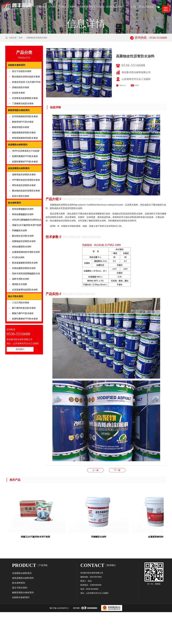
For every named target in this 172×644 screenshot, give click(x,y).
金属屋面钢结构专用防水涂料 (26, 286)
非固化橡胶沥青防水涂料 (24, 302)
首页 (21, 71)
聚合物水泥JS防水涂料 (23, 269)
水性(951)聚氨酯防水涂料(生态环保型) (27, 254)
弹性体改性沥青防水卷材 (24, 219)
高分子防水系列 (20, 621)
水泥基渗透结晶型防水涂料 (25, 323)
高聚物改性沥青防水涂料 (37, 71)
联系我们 (120, 7)
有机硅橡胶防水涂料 (22, 280)
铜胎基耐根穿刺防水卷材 (24, 166)
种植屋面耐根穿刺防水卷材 (25, 172)
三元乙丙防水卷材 (21, 336)
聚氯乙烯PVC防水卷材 (23, 347)
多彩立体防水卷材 (21, 230)
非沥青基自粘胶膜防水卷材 (25, 132)
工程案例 (72, 7)
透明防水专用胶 (20, 318)
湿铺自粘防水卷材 (21, 121)
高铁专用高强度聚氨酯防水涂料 (26, 308)
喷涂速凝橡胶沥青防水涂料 (25, 296)
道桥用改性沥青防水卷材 (24, 208)
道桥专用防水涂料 (21, 313)
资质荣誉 (81, 7)
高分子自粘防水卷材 (22, 105)
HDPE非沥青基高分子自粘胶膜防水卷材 (26, 185)
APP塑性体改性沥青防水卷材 (26, 214)
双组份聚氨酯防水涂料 (23, 243)
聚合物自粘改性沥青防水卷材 (26, 224)
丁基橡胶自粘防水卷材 (23, 137)
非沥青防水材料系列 (22, 607)
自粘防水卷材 (18, 126)
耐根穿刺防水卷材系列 (23, 626)
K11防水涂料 (18, 291)
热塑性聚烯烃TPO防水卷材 (25, 190)
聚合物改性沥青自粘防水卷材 (26, 110)
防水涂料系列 (19, 616)
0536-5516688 (133, 99)
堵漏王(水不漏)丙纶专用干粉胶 (27, 259)
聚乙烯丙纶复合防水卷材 (24, 342)
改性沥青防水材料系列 (23, 612)
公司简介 (53, 7)
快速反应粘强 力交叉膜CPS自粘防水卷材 (26, 116)
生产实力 (101, 7)
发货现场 (110, 7)
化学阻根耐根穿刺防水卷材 (25, 150)
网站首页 (43, 7)
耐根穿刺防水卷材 (21, 161)
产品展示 (62, 7)
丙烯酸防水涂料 (20, 264)
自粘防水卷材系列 (21, 631)
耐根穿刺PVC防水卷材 (23, 155)
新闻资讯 (91, 7)
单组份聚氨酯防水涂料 (23, 248)
